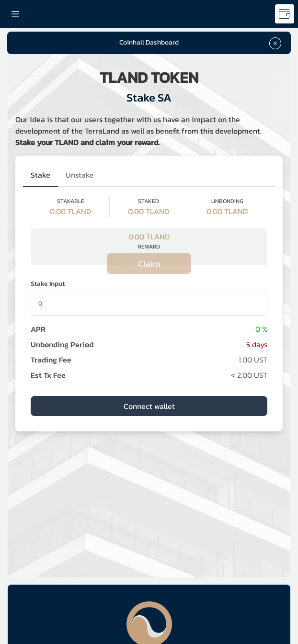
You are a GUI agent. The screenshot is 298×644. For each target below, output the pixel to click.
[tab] (40, 175)
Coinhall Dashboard (149, 42)
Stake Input (48, 284)
